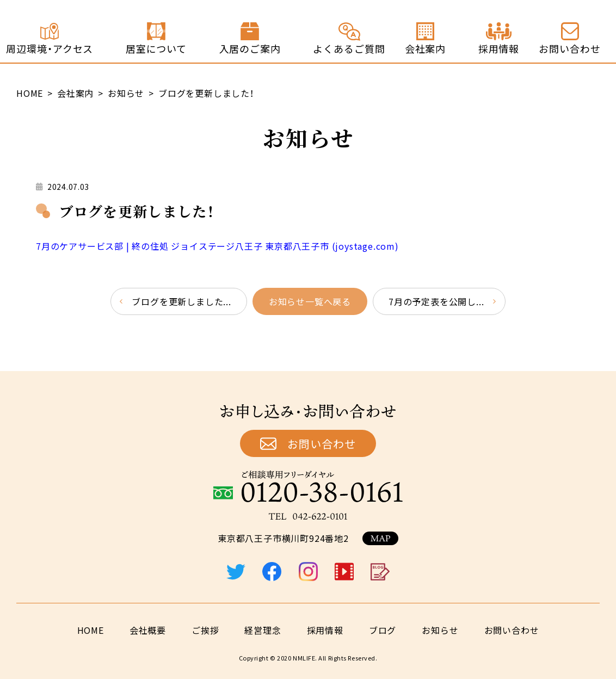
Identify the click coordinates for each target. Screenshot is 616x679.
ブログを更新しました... (181, 301)
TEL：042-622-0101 (308, 516)
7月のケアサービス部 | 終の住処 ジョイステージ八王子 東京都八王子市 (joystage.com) (217, 246)
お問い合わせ (322, 444)
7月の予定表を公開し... (436, 301)
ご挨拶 (205, 630)
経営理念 (263, 630)
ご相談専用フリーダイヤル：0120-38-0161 (308, 486)
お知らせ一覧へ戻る (310, 301)
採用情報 (325, 630)
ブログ (383, 630)
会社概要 (148, 630)
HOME (91, 630)
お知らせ (440, 630)
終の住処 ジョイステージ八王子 (77, 31)
